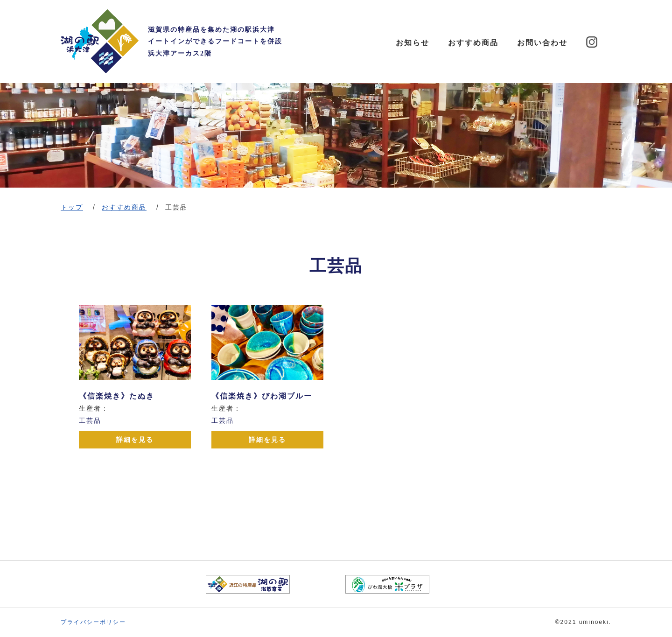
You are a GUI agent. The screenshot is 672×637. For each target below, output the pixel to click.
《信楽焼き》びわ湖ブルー (262, 396)
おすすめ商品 (473, 43)
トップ (72, 207)
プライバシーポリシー (93, 622)
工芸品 (90, 420)
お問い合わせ (542, 43)
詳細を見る (135, 440)
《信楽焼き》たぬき (117, 396)
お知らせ (413, 43)
